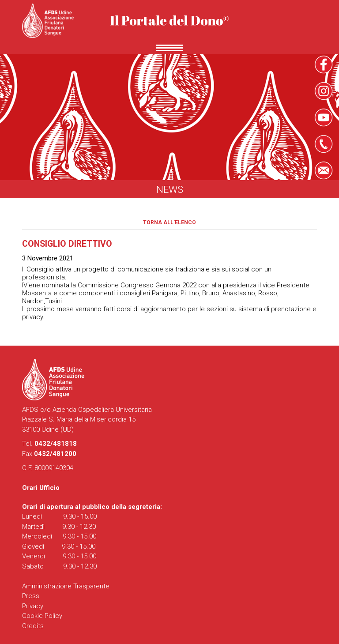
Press (31, 596)
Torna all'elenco (169, 222)
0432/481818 (56, 444)
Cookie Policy (42, 616)
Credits (33, 626)
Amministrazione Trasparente (66, 586)
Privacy (33, 606)
